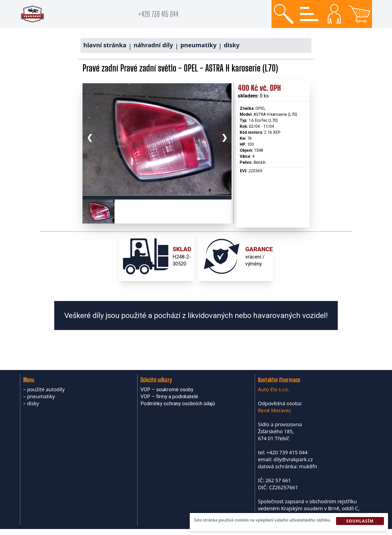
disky (232, 45)
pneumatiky (198, 45)
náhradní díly (153, 45)
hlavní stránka (105, 45)
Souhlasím (360, 521)
